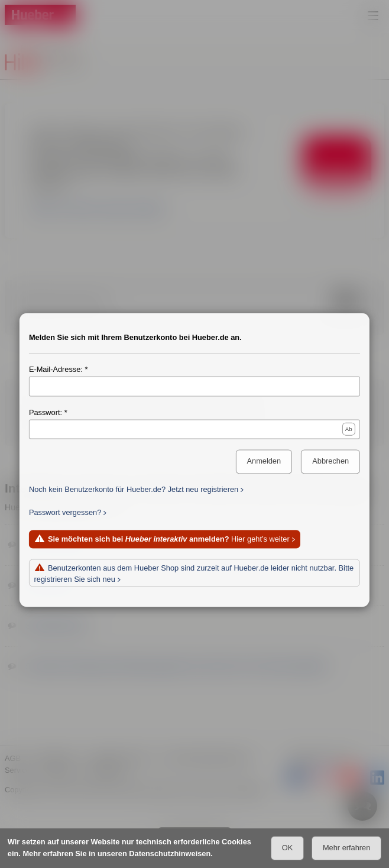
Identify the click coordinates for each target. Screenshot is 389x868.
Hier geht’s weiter (169, 540)
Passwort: (46, 413)
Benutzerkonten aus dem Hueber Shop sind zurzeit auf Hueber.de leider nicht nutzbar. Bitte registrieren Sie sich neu (194, 574)
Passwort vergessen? (65, 513)
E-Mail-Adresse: (56, 370)
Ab (349, 429)
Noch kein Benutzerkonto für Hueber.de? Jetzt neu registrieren (134, 490)
